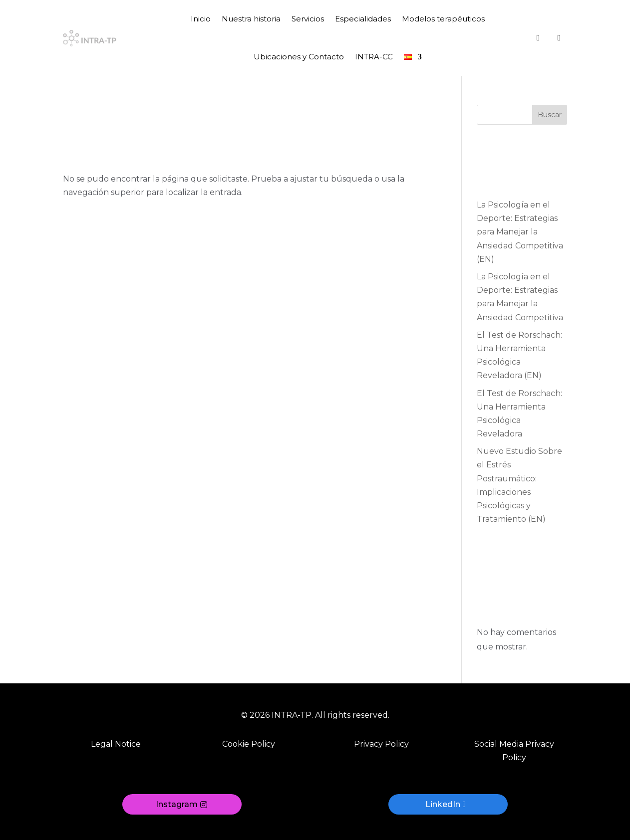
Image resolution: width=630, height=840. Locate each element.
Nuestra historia (251, 19)
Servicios (308, 19)
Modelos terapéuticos (443, 19)
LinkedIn (443, 804)
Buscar (550, 115)
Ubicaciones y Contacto (299, 57)
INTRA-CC (374, 57)
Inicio (201, 19)
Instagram (177, 804)
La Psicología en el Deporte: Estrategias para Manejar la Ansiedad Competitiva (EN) (520, 232)
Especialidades (363, 19)
